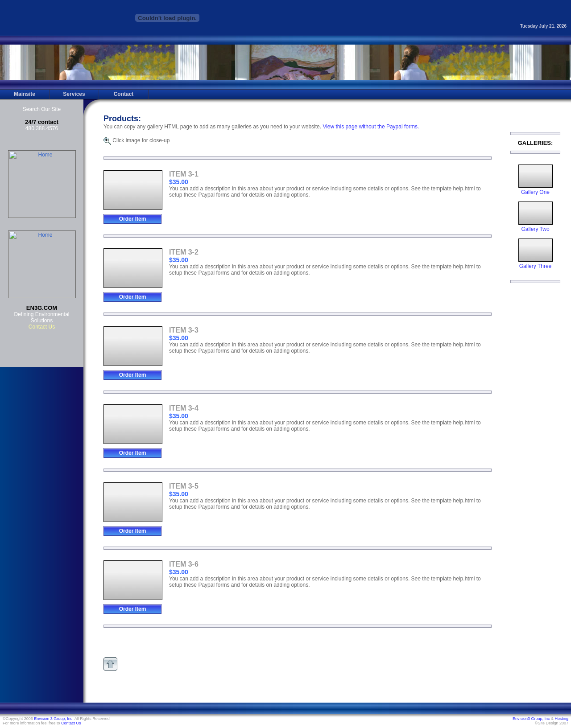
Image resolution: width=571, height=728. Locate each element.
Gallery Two (536, 227)
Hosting (561, 719)
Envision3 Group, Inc (531, 719)
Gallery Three (536, 264)
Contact (124, 94)
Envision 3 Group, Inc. (54, 719)
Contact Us (71, 723)
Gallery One (536, 190)
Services (74, 94)
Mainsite (25, 94)
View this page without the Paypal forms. (371, 127)
